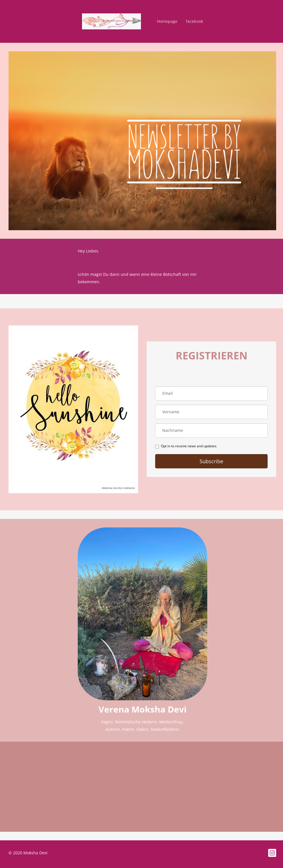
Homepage (167, 21)
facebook (194, 21)
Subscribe (211, 461)
